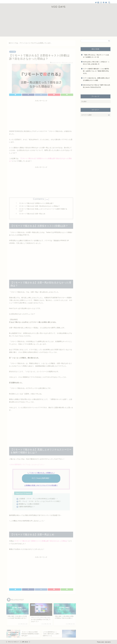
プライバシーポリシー (13, 642)
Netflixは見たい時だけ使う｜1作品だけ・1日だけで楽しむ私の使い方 (96, 63)
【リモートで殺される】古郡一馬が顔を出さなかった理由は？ (39, 206)
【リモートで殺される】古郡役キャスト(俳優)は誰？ (36, 203)
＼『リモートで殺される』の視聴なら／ (41, 472)
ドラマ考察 (13, 51)
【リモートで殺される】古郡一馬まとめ (32, 213)
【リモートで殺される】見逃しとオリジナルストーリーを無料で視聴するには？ (43, 209)
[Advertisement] (58, 24)
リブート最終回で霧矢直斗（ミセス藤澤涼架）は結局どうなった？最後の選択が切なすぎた (96, 71)
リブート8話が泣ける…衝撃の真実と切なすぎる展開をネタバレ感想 (96, 79)
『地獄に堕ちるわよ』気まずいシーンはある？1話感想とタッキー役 (96, 56)
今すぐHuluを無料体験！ (41, 478)
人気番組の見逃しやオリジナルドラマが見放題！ (41, 485)
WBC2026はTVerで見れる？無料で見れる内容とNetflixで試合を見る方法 (97, 86)
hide (47, 199)
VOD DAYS (58, 7)
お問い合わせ (25, 642)
